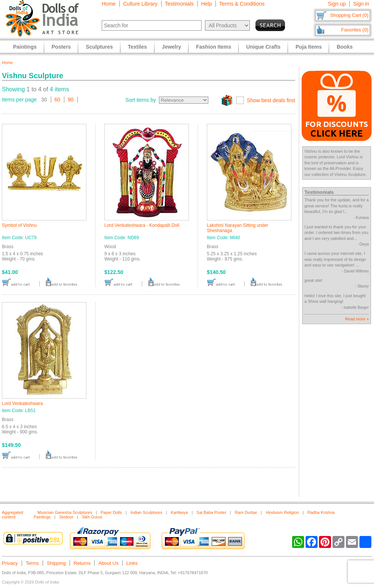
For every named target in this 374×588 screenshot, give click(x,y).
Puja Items (309, 47)
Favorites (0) (355, 30)
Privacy (10, 563)
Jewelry (171, 47)
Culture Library (140, 4)
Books (345, 47)
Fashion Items (214, 47)
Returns (82, 563)
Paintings (25, 47)
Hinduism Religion (282, 512)
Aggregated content (13, 515)
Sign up (337, 4)
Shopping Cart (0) (349, 15)
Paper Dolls (111, 512)
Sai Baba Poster (211, 512)
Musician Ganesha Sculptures (65, 512)
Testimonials (179, 4)
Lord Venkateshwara (22, 403)
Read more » (357, 319)
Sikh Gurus (92, 517)
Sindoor (66, 517)
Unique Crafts (263, 47)
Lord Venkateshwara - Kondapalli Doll (142, 225)
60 (58, 100)
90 (71, 100)
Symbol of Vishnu (19, 225)
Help (207, 4)
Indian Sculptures (146, 512)
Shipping (56, 563)
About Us (108, 563)
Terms (32, 563)
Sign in (361, 4)
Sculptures (99, 47)
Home (109, 4)
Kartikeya (180, 512)
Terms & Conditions (242, 4)
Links (132, 563)
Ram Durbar (246, 512)
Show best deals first (271, 100)
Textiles (137, 47)
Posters (61, 47)
